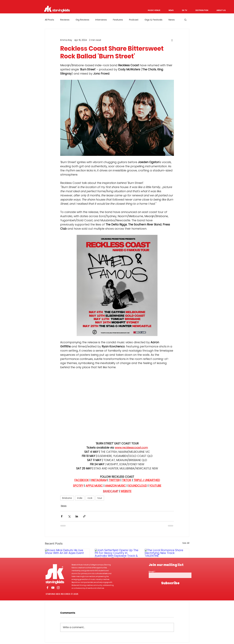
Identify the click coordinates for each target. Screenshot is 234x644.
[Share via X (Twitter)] (69, 516)
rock (90, 498)
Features (118, 20)
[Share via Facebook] (62, 516)
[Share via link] (84, 516)
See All (186, 543)
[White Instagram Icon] (58, 588)
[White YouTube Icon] (53, 588)
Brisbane (67, 498)
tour (100, 498)
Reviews (65, 20)
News (172, 20)
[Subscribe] (170, 583)
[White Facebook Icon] (47, 588)
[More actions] (172, 40)
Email (151, 572)
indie (80, 498)
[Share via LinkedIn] (77, 516)
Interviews (101, 20)
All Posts (49, 20)
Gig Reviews (82, 20)
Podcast (134, 20)
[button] (185, 20)
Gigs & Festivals (153, 20)
